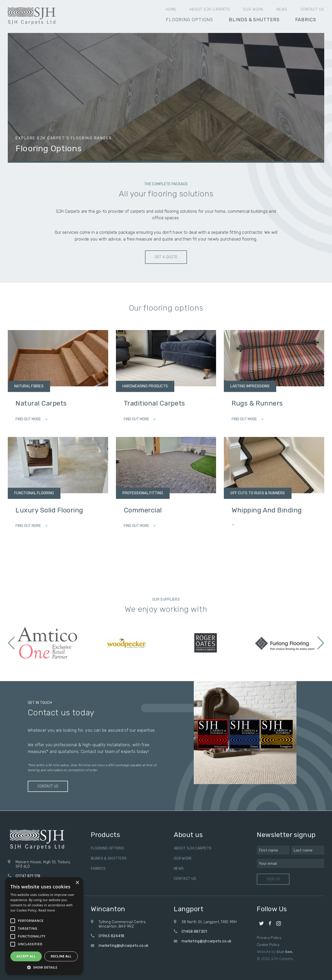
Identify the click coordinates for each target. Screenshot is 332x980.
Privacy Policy (269, 938)
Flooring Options (189, 20)
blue (285, 952)
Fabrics (306, 20)
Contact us (312, 9)
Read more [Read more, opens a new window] (47, 910)
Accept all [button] (26, 956)
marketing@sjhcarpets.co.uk (123, 946)
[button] (44, 967)
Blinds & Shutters (254, 20)
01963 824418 (111, 936)
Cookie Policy (268, 945)
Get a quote (166, 257)
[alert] (44, 926)
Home (171, 9)
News (282, 9)
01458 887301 (194, 932)
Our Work (253, 9)
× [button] (77, 883)
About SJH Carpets (210, 9)
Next (321, 643)
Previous (11, 643)
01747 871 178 (28, 876)
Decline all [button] (61, 956)
